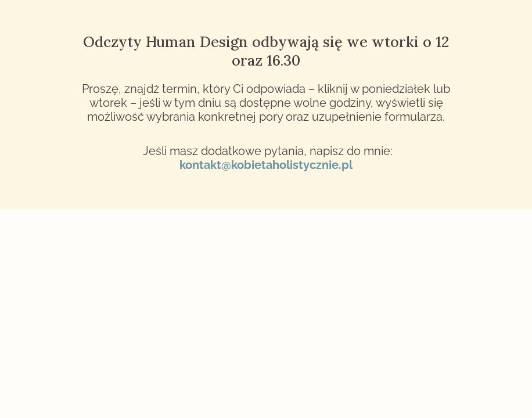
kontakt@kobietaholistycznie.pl (266, 165)
